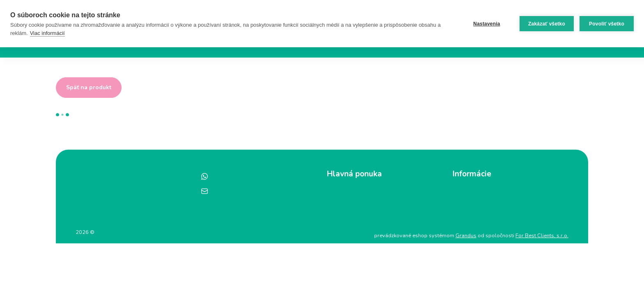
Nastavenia (486, 24)
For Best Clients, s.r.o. (542, 236)
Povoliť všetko (607, 24)
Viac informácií (47, 33)
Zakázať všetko (547, 24)
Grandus (466, 236)
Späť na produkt (89, 87)
